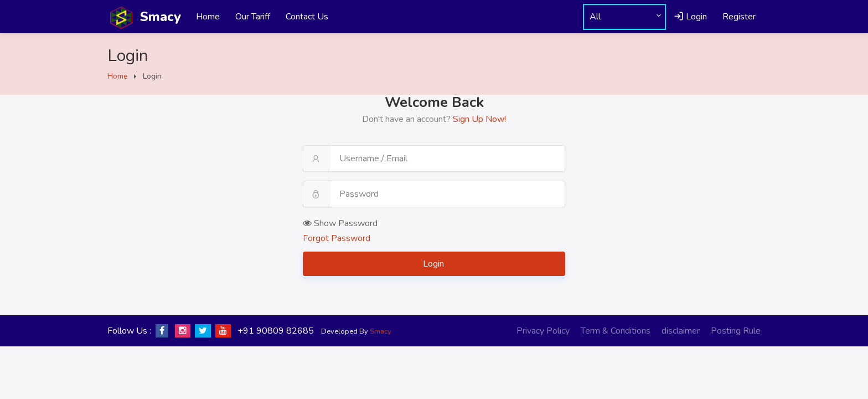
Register (739, 17)
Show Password (340, 223)
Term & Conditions (616, 331)
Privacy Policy (543, 331)
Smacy (381, 331)
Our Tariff (253, 17)
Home (208, 17)
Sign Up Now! (479, 119)
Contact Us (307, 17)
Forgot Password (337, 238)
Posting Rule (736, 331)
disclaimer (681, 331)
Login (690, 17)
